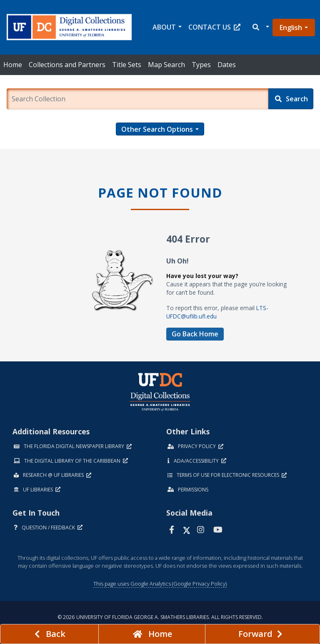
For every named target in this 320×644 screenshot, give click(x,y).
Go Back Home (195, 334)
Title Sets (127, 65)
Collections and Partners (67, 65)
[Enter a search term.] (137, 99)
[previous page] (49, 634)
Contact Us (214, 27)
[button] (260, 27)
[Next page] (262, 634)
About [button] (164, 27)
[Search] (291, 99)
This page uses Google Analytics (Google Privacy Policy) (160, 584)
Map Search (166, 65)
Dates (227, 65)
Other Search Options (157, 129)
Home (13, 65)
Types (201, 65)
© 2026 (160, 617)
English (291, 28)
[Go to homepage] (152, 634)
